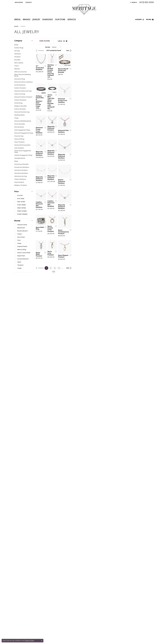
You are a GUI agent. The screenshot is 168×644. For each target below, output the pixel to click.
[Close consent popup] (42, 641)
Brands (17, 221)
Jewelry (16, 26)
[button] (19, 2)
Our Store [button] (60, 20)
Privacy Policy (29, 640)
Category (18, 41)
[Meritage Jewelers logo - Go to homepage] (84, 10)
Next (150, 51)
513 (104, 437)
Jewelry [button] (36, 20)
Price (16, 191)
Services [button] (72, 20)
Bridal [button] (18, 20)
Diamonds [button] (48, 20)
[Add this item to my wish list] (73, 94)
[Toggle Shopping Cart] (150, 20)
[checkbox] (18, 195)
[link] (28, 2)
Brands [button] (27, 20)
